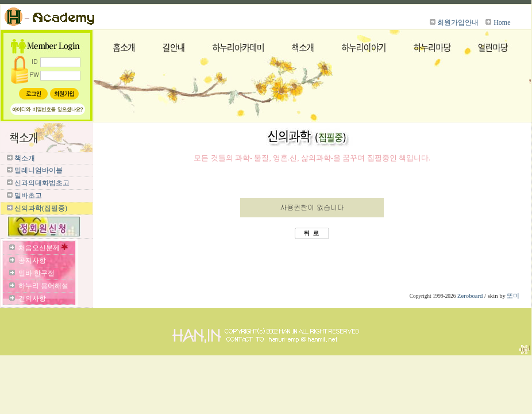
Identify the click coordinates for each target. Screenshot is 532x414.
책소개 (25, 158)
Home (502, 22)
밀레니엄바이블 (38, 170)
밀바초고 (28, 195)
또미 (513, 296)
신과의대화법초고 (42, 183)
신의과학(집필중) (41, 208)
